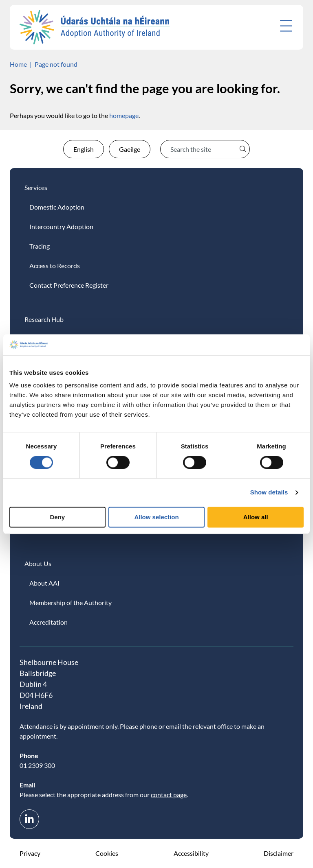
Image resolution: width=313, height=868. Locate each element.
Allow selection (156, 517)
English (84, 149)
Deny (57, 517)
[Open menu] (286, 26)
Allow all (256, 517)
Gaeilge (130, 149)
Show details (269, 493)
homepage (124, 115)
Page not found (56, 64)
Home (18, 64)
